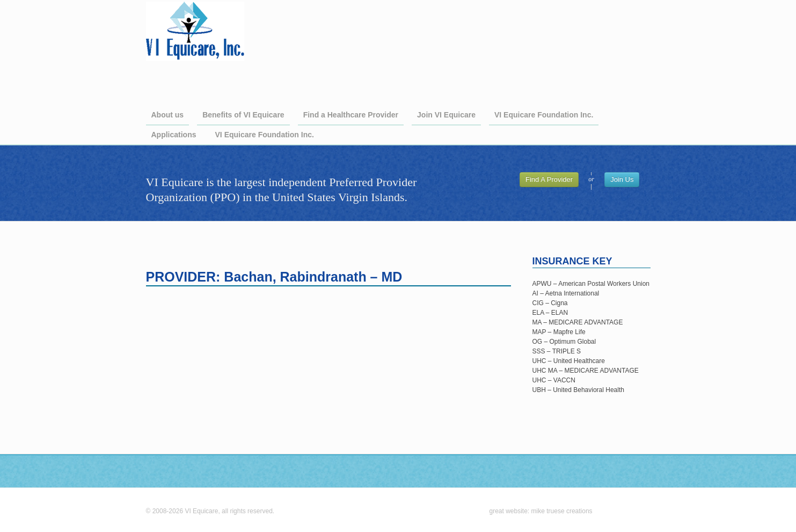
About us (168, 115)
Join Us (622, 179)
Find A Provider (549, 179)
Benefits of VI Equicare (243, 115)
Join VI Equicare (446, 115)
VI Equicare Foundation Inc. (544, 115)
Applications (174, 135)
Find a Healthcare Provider (351, 115)
